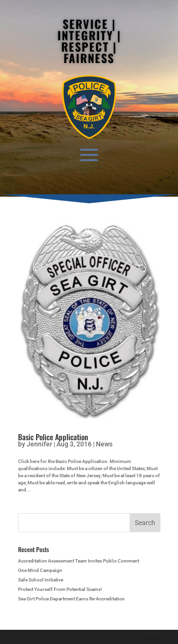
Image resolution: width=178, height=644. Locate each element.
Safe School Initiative (41, 580)
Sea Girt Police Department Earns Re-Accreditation (71, 599)
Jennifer (39, 444)
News (104, 444)
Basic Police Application (53, 437)
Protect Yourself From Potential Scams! (60, 589)
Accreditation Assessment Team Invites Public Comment (79, 561)
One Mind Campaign (40, 570)
